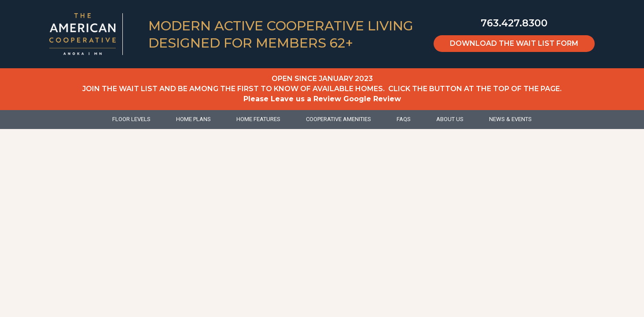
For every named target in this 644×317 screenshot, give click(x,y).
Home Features (258, 119)
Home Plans (193, 119)
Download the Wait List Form (514, 43)
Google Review (372, 99)
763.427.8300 (514, 23)
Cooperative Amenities (339, 119)
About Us (450, 119)
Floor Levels (131, 119)
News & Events (510, 119)
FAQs (404, 119)
